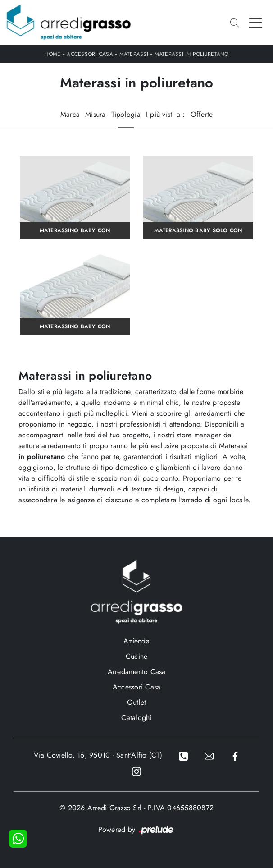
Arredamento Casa (137, 672)
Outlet (137, 702)
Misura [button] (96, 114)
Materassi (134, 54)
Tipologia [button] (126, 114)
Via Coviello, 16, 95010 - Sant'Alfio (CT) (98, 755)
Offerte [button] (202, 114)
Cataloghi (136, 718)
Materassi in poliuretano (192, 54)
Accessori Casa (90, 54)
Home (53, 54)
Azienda (136, 641)
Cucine (137, 656)
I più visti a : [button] (166, 114)
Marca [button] (70, 114)
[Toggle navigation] (255, 22)
